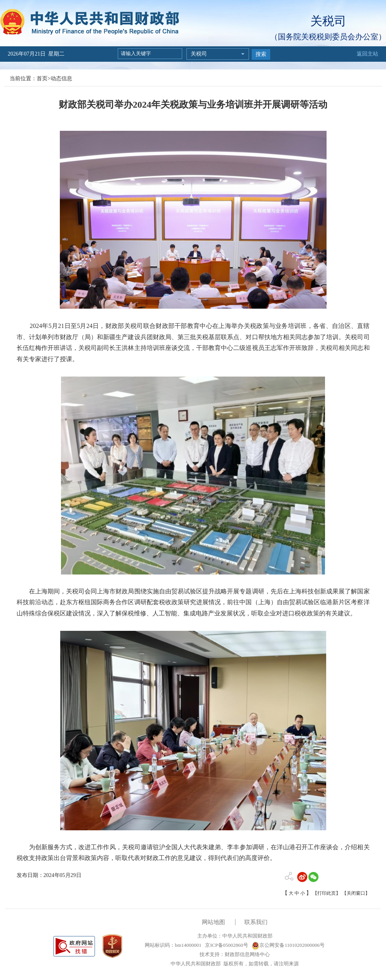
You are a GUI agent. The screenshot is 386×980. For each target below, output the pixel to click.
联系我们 (256, 922)
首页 (42, 79)
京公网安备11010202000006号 (288, 945)
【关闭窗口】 (356, 893)
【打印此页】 (327, 893)
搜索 (261, 54)
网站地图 (213, 922)
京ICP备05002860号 (226, 945)
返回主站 (367, 54)
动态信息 (61, 79)
